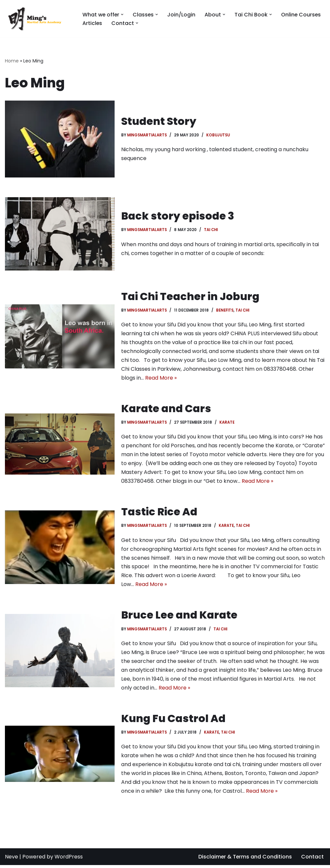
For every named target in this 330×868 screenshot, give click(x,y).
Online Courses (302, 15)
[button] (123, 14)
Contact (312, 860)
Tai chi (211, 230)
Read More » (161, 379)
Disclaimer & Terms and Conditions (245, 860)
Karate (227, 423)
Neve (11, 860)
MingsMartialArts (147, 135)
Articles (92, 23)
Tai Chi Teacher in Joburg (190, 296)
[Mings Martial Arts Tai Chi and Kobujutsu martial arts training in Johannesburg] (38, 19)
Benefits (225, 310)
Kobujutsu (219, 135)
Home (12, 61)
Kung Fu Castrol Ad (173, 721)
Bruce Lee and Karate (180, 617)
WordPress (69, 860)
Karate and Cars (166, 409)
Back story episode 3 (177, 216)
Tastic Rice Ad (159, 513)
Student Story (159, 121)
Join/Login (182, 15)
